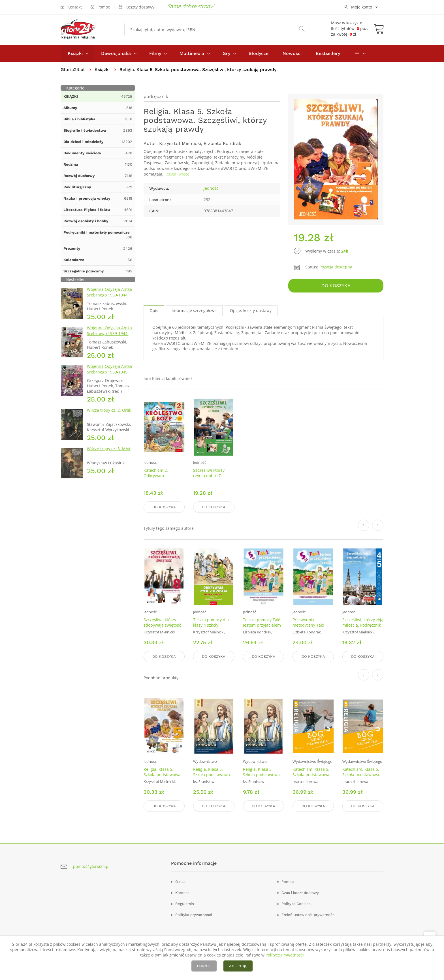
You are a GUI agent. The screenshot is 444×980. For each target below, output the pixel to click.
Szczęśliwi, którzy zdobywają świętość (162, 622)
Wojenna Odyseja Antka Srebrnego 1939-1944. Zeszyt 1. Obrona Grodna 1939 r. (111, 298)
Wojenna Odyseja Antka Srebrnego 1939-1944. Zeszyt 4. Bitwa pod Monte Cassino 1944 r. (109, 336)
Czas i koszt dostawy (300, 893)
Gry (226, 53)
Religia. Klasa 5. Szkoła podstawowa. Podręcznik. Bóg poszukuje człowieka (212, 777)
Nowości (292, 53)
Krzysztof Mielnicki (180, 143)
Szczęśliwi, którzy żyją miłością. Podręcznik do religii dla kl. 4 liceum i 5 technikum (363, 628)
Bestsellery (328, 53)
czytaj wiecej (179, 174)
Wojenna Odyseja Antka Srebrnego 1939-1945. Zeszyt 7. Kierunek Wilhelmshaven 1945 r (109, 375)
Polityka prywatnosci (194, 915)
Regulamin (185, 904)
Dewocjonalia (116, 53)
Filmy (155, 53)
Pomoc (288, 882)
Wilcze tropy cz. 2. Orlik (109, 410)
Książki (75, 53)
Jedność (211, 188)
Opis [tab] (154, 310)
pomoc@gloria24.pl (91, 866)
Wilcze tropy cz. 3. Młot (109, 449)
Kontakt (182, 893)
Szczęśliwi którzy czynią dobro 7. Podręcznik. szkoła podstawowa (210, 478)
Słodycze (259, 53)
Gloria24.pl (73, 70)
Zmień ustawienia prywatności (308, 915)
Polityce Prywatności (285, 955)
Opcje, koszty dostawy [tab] (251, 310)
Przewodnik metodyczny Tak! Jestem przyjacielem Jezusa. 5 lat (311, 628)
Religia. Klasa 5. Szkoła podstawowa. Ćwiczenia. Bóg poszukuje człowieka (262, 777)
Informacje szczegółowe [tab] (194, 310)
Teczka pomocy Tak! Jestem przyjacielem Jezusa (262, 625)
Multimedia (192, 53)
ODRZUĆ (204, 966)
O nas (180, 882)
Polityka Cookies (296, 904)
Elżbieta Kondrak (222, 143)
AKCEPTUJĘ (238, 966)
